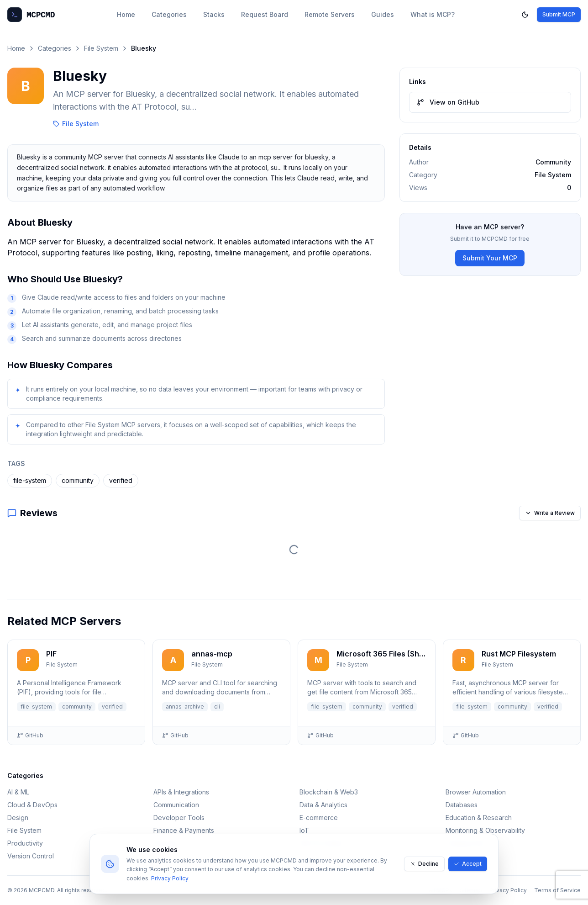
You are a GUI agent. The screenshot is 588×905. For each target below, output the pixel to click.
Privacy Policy (170, 878)
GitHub (30, 735)
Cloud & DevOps (32, 805)
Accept (468, 864)
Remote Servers (330, 14)
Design (18, 818)
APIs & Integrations (181, 792)
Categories (169, 14)
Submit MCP (559, 14)
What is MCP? (433, 14)
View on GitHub (448, 102)
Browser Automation (476, 792)
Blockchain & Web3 (329, 792)
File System (101, 48)
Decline (424, 864)
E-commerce (319, 818)
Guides (383, 14)
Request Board (265, 14)
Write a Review (550, 513)
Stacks (214, 14)
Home (126, 14)
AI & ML (18, 792)
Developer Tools (179, 818)
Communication (176, 805)
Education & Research (479, 818)
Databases (462, 805)
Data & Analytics (323, 805)
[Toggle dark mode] (525, 15)
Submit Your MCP (490, 258)
